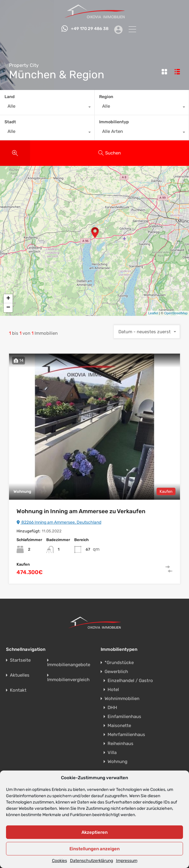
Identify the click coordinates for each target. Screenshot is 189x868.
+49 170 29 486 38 (88, 29)
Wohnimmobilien (122, 699)
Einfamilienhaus (124, 717)
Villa (112, 753)
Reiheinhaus (120, 744)
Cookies (59, 861)
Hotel (113, 690)
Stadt (10, 122)
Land (10, 97)
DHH (112, 708)
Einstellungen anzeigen (95, 849)
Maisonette (119, 726)
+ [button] (8, 299)
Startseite (20, 660)
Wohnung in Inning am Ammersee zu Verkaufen (81, 511)
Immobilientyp (114, 122)
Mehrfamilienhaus (126, 735)
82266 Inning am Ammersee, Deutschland (59, 522)
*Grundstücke (119, 663)
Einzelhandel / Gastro (130, 681)
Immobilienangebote (69, 665)
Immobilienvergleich (68, 680)
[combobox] (47, 108)
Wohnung (117, 762)
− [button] (8, 308)
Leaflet (153, 313)
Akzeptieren (95, 832)
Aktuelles (20, 675)
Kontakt (18, 690)
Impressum (127, 861)
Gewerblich (116, 672)
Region (106, 97)
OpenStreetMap (176, 313)
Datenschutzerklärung (91, 861)
